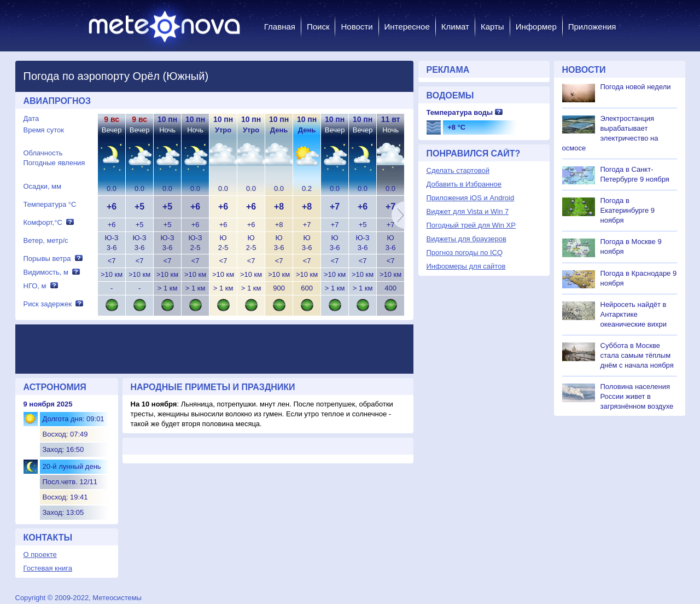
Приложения (592, 27)
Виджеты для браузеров (466, 239)
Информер (536, 27)
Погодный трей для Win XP (471, 225)
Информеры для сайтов (466, 266)
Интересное (407, 27)
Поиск (318, 27)
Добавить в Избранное (464, 184)
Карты (492, 27)
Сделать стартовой (458, 170)
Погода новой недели (636, 87)
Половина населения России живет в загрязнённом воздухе (637, 396)
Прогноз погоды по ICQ (465, 252)
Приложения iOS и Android (471, 198)
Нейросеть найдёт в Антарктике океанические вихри (634, 314)
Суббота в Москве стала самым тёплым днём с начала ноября (637, 355)
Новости (357, 27)
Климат (455, 27)
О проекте (40, 554)
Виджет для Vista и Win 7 (468, 211)
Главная (280, 27)
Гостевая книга (48, 568)
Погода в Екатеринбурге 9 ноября (628, 210)
